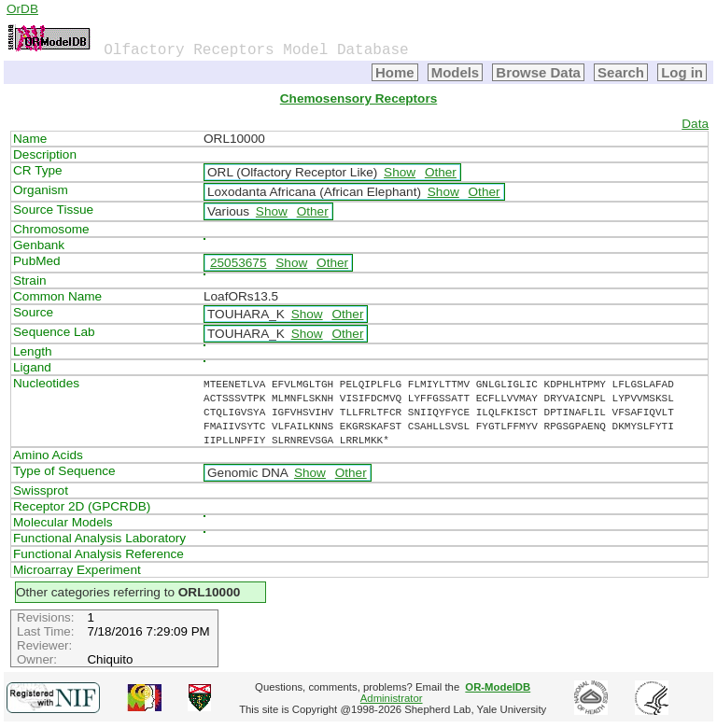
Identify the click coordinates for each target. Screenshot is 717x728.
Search (621, 72)
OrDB (22, 9)
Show (400, 172)
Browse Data (538, 72)
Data (695, 124)
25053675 (238, 263)
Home (395, 72)
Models (456, 72)
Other (441, 172)
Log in (682, 72)
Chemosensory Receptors (358, 98)
